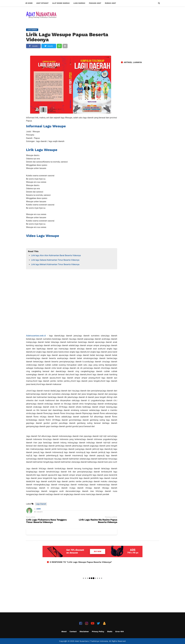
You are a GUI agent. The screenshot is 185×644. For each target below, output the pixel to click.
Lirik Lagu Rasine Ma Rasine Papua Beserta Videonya (98, 521)
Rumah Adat (110, 3)
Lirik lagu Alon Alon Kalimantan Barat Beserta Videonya (56, 255)
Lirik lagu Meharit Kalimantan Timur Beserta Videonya (55, 264)
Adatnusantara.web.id (36, 336)
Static (110, 631)
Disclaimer (84, 631)
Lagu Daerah (79, 3)
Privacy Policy (98, 631)
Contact (73, 631)
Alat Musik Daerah (61, 3)
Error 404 (120, 631)
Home (29, 3)
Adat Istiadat (42, 3)
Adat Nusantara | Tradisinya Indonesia (91, 641)
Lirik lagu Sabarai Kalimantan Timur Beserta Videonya (55, 260)
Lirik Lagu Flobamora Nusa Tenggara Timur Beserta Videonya (46, 521)
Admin (39, 509)
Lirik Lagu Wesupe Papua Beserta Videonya (67, 37)
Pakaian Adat (95, 3)
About (64, 631)
